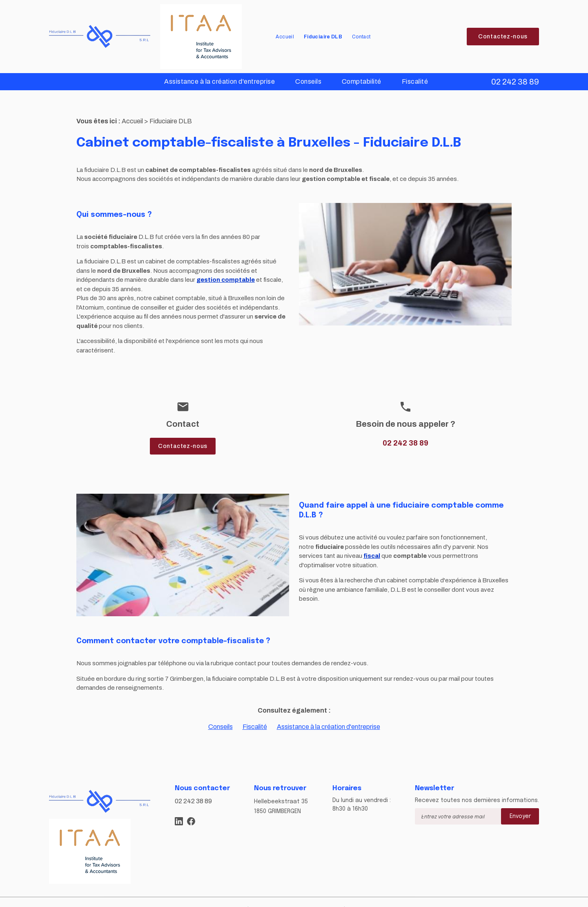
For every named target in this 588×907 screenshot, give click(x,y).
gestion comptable (226, 267)
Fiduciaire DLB (323, 37)
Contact (361, 37)
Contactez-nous (503, 37)
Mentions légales (242, 896)
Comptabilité (362, 81)
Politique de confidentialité (310, 896)
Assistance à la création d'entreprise (219, 81)
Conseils (308, 81)
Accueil (285, 37)
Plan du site (194, 896)
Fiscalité (415, 81)
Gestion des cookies (383, 896)
